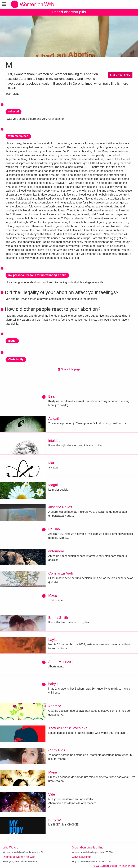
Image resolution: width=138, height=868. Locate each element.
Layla (52, 640)
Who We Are (11, 848)
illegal (12, 341)
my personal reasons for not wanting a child (37, 275)
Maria (53, 772)
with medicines (18, 136)
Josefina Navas (60, 507)
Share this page (69, 369)
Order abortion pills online (88, 848)
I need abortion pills (69, 12)
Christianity (16, 359)
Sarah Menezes (60, 662)
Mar (51, 463)
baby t (53, 684)
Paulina (54, 529)
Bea (51, 396)
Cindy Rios (57, 750)
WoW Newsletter (82, 857)
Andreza (55, 706)
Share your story (120, 75)
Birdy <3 (55, 820)
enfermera (56, 551)
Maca (53, 595)
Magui (53, 485)
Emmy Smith (58, 618)
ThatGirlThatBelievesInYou (69, 728)
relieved (14, 112)
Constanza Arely (61, 573)
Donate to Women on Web (19, 857)
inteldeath (56, 441)
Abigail (54, 419)
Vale (52, 794)
